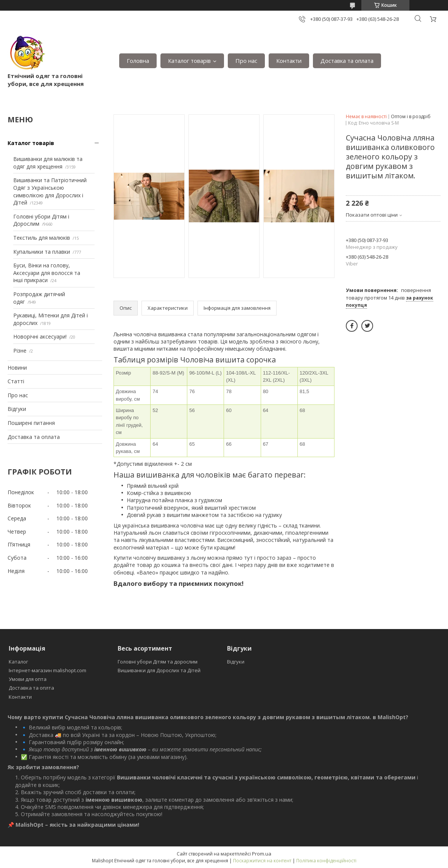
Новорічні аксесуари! (40, 336)
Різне (20, 350)
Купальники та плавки (42, 252)
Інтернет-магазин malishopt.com (47, 670)
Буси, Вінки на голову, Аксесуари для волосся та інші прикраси (47, 273)
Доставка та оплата (347, 61)
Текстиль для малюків (42, 238)
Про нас (246, 61)
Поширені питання (31, 423)
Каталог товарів (189, 61)
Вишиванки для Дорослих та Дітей (159, 670)
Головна (138, 61)
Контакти (289, 61)
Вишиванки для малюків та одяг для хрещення (48, 163)
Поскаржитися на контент (262, 861)
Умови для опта (28, 679)
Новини (17, 368)
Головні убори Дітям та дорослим (158, 662)
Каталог (18, 662)
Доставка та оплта (31, 688)
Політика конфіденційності (326, 861)
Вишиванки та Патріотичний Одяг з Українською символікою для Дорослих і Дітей (50, 191)
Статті (16, 381)
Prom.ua (262, 854)
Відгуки (17, 409)
